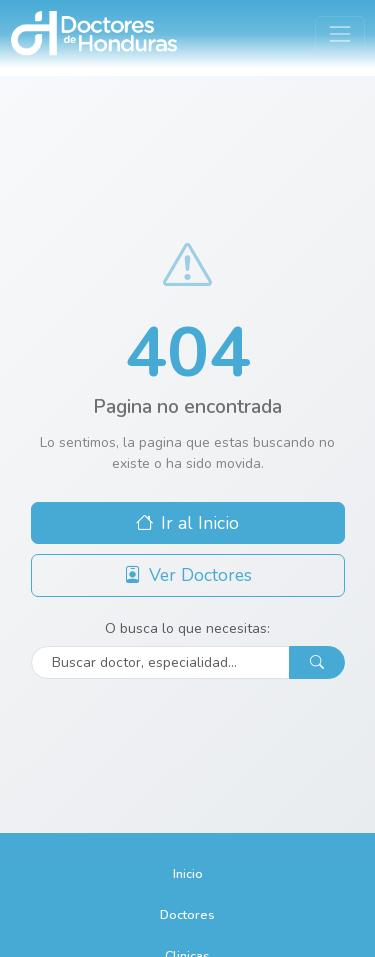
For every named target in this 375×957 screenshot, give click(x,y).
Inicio (188, 873)
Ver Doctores (188, 575)
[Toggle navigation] (339, 33)
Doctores (187, 914)
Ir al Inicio (187, 523)
